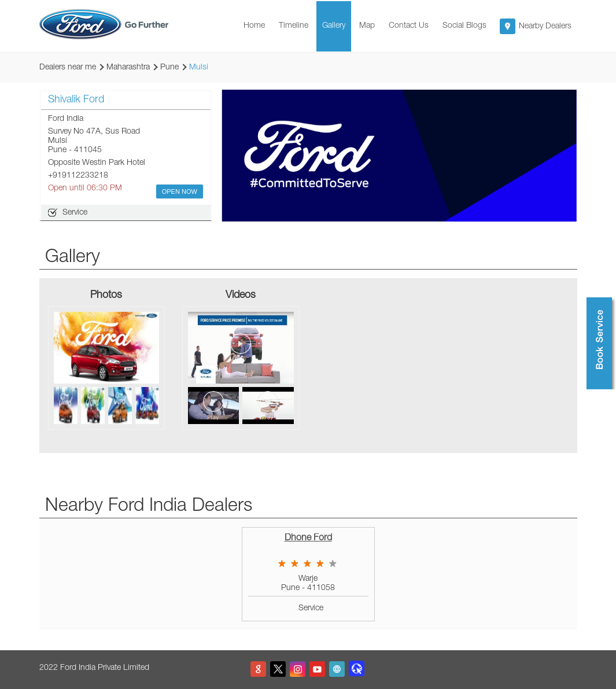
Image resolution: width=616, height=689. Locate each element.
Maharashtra (128, 68)
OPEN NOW (180, 191)
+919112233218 (78, 176)
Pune (169, 68)
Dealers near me (68, 68)
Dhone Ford (308, 539)
